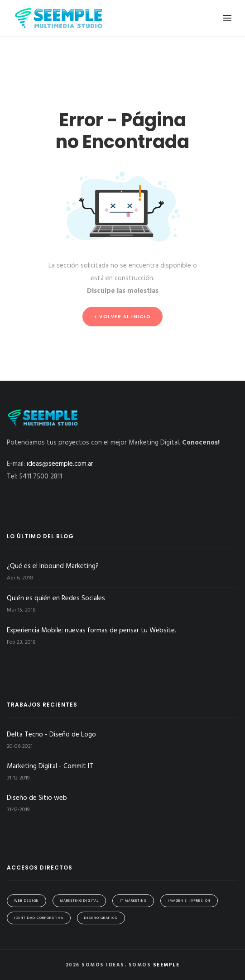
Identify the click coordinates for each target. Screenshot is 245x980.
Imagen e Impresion (189, 901)
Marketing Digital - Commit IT (50, 766)
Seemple (166, 965)
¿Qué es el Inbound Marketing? (53, 566)
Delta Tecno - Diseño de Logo (51, 735)
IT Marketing (133, 901)
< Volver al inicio (122, 317)
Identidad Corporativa (39, 918)
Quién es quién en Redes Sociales (56, 598)
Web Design (26, 901)
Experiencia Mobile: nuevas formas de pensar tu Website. (91, 631)
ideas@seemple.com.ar (60, 464)
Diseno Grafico (101, 918)
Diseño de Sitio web (37, 798)
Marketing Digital (79, 901)
